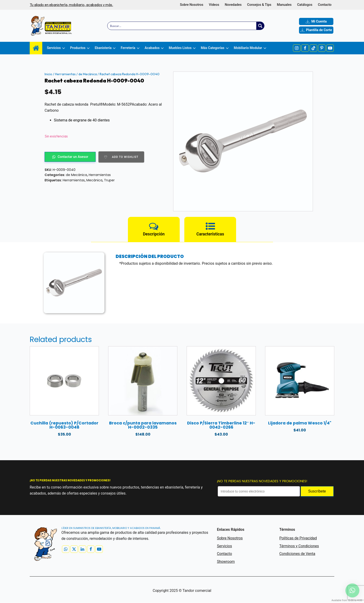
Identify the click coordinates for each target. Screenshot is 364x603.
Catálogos (305, 5)
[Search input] (182, 26)
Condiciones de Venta (297, 554)
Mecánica (94, 180)
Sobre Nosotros (192, 5)
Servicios (224, 546)
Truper (109, 180)
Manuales (284, 5)
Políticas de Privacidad (298, 538)
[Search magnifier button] (260, 26)
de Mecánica (88, 74)
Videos (214, 5)
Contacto (325, 5)
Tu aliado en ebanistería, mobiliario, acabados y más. (71, 5)
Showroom (226, 562)
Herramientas (65, 74)
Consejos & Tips (259, 5)
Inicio (48, 74)
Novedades (233, 5)
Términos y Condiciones (299, 546)
